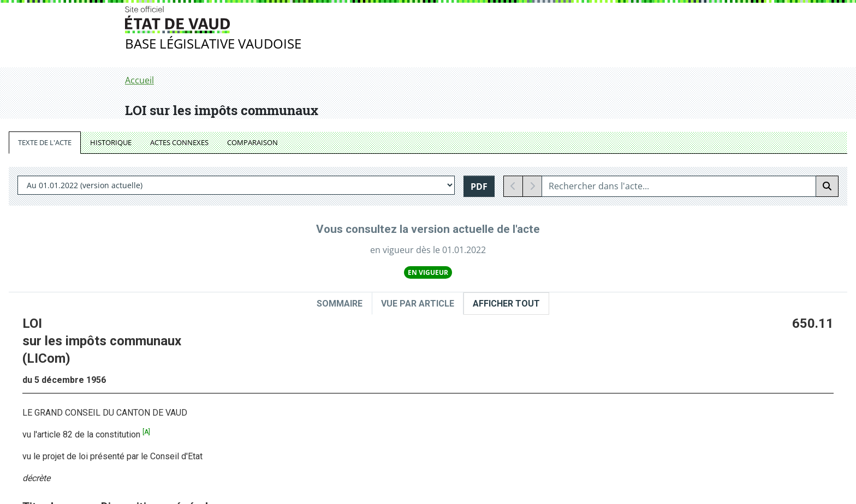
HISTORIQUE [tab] (111, 142)
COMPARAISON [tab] (252, 142)
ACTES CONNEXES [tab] (179, 142)
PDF (479, 187)
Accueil (139, 80)
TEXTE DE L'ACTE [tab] (45, 142)
